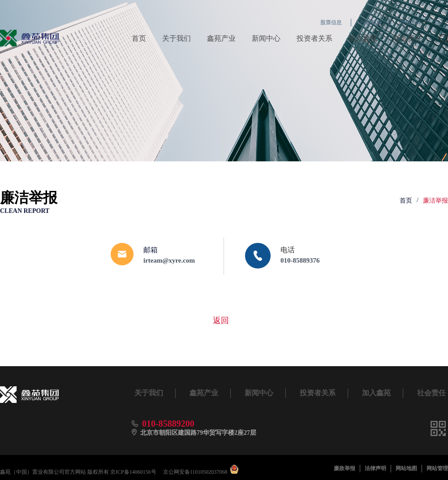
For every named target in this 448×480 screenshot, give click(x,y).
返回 (221, 320)
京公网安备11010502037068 (195, 472)
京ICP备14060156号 (133, 472)
